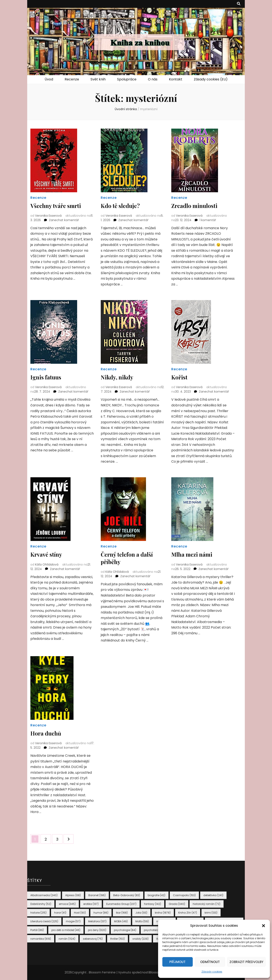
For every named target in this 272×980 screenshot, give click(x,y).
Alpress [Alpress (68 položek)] (73, 895)
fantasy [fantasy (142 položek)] (153, 904)
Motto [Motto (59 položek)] (142, 921)
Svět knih (98, 79)
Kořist (180, 377)
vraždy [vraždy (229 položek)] (140, 939)
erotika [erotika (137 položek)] (91, 904)
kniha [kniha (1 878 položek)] (163, 913)
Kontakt (176, 79)
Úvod (49, 79)
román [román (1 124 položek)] (67, 939)
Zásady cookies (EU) (211, 79)
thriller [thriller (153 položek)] (118, 939)
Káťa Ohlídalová (47, 564)
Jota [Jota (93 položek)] (141, 913)
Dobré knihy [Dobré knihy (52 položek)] (41, 904)
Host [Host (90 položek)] (80, 913)
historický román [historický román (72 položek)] (207, 904)
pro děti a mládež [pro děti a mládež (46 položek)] (66, 930)
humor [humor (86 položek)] (101, 913)
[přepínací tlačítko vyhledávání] (239, 4)
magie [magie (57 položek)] (73, 921)
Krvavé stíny (47, 554)
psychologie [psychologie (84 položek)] (125, 930)
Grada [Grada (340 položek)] (177, 904)
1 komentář (208, 220)
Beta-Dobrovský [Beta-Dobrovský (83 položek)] (127, 895)
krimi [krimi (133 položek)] (211, 913)
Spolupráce (127, 79)
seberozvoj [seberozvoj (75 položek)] (93, 939)
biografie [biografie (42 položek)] (157, 895)
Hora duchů (47, 733)
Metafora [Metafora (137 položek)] (97, 921)
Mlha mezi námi (193, 554)
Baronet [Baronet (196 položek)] (97, 895)
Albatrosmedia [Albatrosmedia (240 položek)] (44, 895)
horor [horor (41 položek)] (60, 913)
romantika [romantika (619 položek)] (41, 939)
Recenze (72, 79)
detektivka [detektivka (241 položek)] (213, 895)
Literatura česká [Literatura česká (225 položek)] (44, 921)
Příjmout (177, 962)
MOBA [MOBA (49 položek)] (121, 921)
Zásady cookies (212, 972)
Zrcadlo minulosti (196, 206)
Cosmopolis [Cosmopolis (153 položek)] (184, 895)
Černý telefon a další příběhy (129, 558)
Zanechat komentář (64, 220)
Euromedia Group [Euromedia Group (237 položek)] (121, 904)
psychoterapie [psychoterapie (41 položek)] (156, 930)
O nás (153, 79)
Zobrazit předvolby (246, 962)
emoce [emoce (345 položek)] (67, 904)
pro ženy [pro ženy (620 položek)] (97, 930)
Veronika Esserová (48, 216)
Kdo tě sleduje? (122, 206)
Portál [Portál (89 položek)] (37, 930)
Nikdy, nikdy (118, 377)
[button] (263, 926)
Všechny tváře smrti (58, 206)
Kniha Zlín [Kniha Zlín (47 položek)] (188, 913)
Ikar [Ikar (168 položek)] (122, 913)
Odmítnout (210, 962)
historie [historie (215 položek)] (38, 913)
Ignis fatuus (47, 377)
